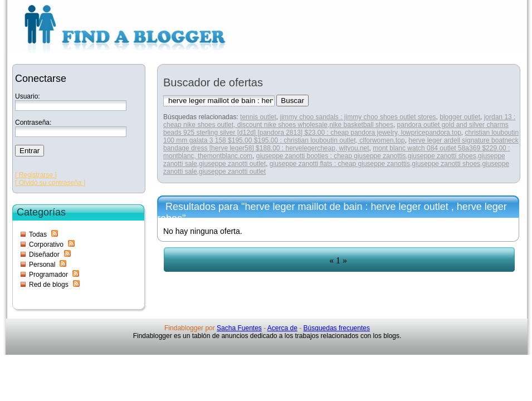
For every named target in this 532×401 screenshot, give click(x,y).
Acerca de (282, 328)
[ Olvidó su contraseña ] (50, 183)
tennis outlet (258, 117)
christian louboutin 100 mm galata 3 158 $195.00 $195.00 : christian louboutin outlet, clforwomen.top (341, 136)
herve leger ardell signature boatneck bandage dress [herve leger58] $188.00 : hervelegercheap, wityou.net (341, 144)
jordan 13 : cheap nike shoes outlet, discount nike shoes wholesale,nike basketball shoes (339, 121)
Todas (38, 234)
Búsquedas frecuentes (337, 328)
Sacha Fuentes (239, 328)
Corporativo (46, 244)
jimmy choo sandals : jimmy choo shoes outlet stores (358, 117)
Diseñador (44, 255)
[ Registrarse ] (36, 175)
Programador (48, 275)
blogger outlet (460, 117)
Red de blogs (49, 285)
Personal (42, 265)
